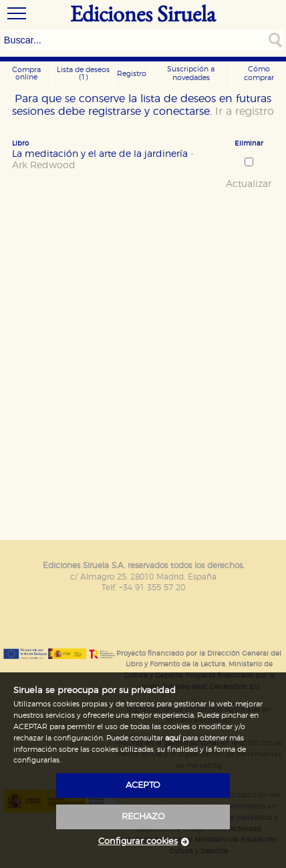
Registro (132, 74)
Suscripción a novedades (191, 73)
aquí (173, 738)
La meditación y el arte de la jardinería (103, 160)
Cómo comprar (259, 73)
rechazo (143, 817)
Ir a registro (245, 112)
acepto (143, 786)
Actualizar (249, 184)
